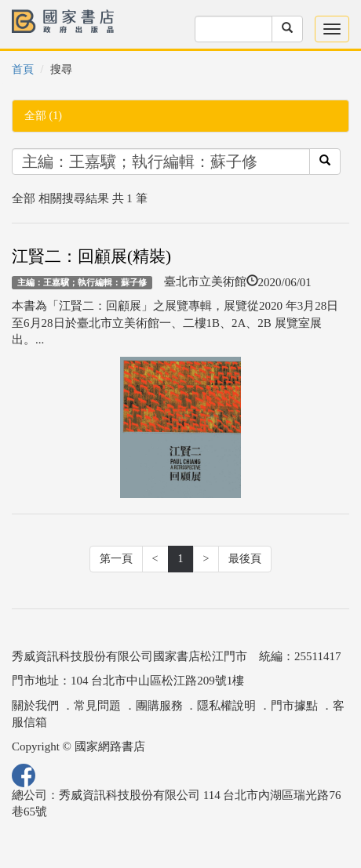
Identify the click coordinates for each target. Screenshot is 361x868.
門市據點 (294, 706)
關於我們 (35, 706)
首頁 (23, 69)
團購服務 (159, 706)
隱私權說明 (226, 706)
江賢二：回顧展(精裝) (91, 256)
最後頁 (245, 559)
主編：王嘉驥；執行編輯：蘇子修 (82, 282)
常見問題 (97, 706)
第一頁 (116, 559)
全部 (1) (43, 116)
